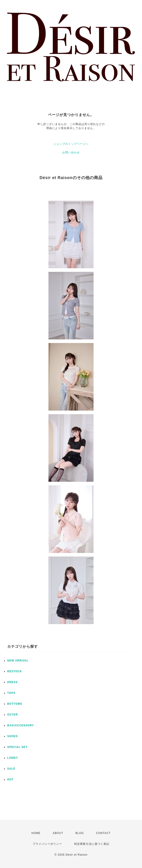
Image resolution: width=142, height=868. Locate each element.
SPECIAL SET (17, 747)
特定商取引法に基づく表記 (92, 844)
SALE (11, 769)
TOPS (11, 693)
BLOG (80, 833)
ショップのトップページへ (71, 144)
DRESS (12, 682)
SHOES (13, 736)
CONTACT (103, 833)
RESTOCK (15, 671)
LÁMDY (13, 758)
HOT (10, 779)
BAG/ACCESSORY (21, 725)
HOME (36, 833)
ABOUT (58, 833)
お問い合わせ (71, 152)
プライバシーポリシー (47, 844)
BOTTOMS (15, 704)
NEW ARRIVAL (18, 661)
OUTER (13, 715)
